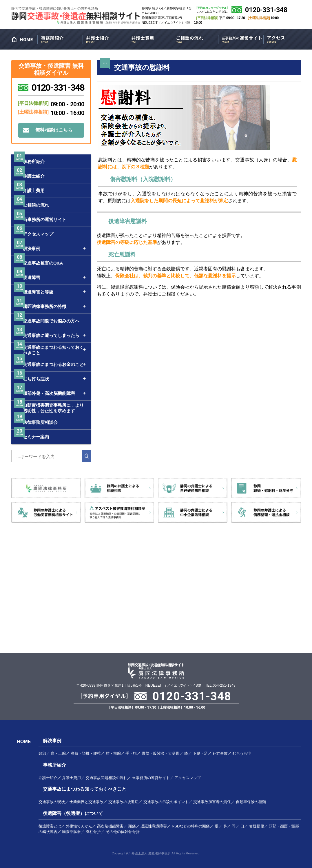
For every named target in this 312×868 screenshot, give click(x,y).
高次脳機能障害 (110, 826)
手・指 (131, 753)
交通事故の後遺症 (123, 802)
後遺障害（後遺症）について (73, 813)
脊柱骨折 (93, 832)
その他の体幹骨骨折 (123, 832)
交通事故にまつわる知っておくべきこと (85, 789)
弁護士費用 (150, 39)
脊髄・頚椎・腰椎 (86, 753)
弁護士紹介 (105, 39)
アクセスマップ (286, 39)
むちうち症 (242, 753)
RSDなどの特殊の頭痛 (191, 826)
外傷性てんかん (79, 826)
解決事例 (52, 741)
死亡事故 (220, 753)
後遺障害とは (50, 826)
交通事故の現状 (52, 802)
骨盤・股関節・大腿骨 (160, 753)
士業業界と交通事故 (86, 802)
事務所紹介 (60, 39)
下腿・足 (200, 753)
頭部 (42, 753)
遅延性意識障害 (154, 826)
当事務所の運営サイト (241, 39)
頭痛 (132, 826)
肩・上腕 (58, 753)
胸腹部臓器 (71, 832)
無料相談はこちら (54, 130)
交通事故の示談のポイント (166, 802)
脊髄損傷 (257, 826)
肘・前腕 (113, 753)
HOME (24, 41)
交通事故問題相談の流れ (106, 778)
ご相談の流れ (196, 39)
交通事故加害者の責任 (212, 802)
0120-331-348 (266, 10)
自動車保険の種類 (251, 802)
